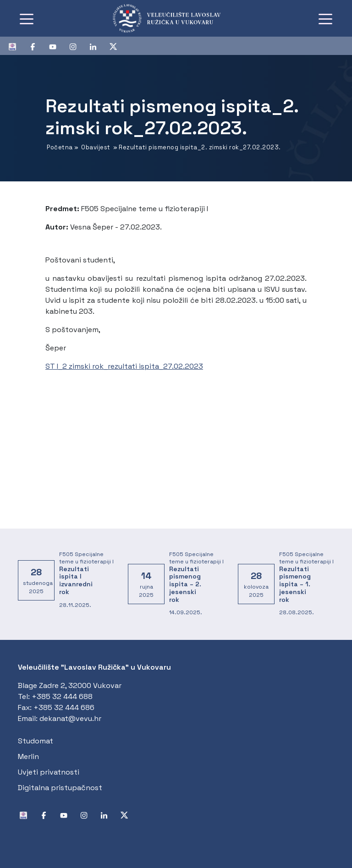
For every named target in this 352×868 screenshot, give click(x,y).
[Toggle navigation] (27, 18)
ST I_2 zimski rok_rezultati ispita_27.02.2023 (124, 366)
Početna (60, 147)
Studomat (36, 741)
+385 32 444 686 (64, 707)
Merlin (28, 756)
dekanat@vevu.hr (70, 718)
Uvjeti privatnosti (49, 772)
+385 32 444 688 (62, 696)
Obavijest (96, 147)
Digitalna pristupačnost (60, 788)
